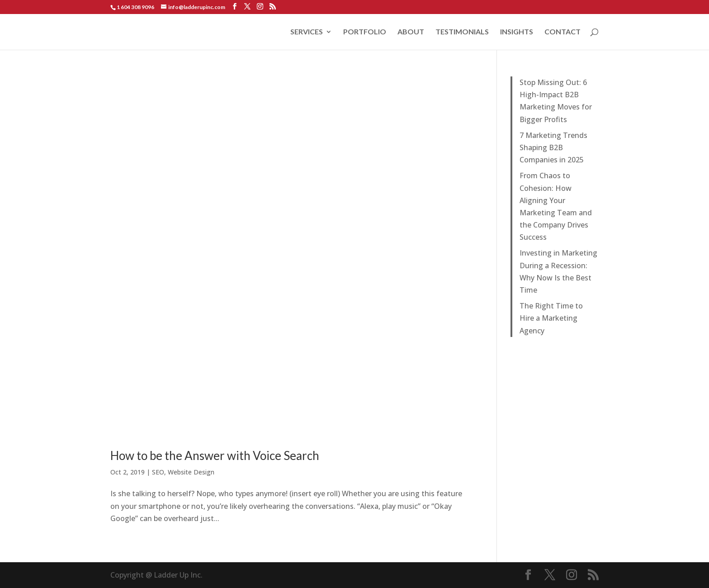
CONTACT (562, 32)
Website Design (191, 472)
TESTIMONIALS (462, 32)
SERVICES (307, 32)
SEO (158, 472)
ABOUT (411, 32)
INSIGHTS (517, 32)
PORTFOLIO (365, 32)
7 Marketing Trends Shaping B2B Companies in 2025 (553, 147)
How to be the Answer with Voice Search (215, 455)
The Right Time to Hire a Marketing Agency (551, 318)
